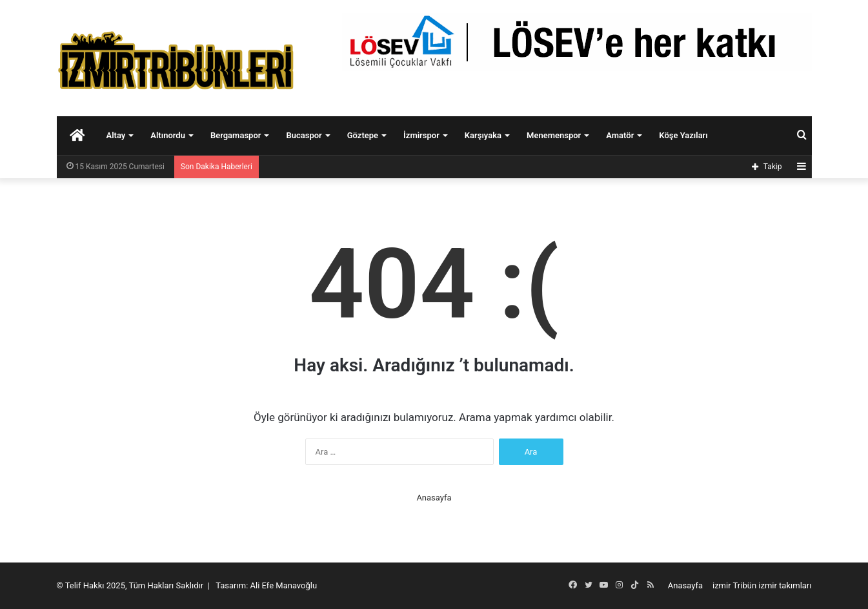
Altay (116, 135)
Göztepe (363, 135)
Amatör (620, 135)
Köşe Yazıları (683, 135)
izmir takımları (785, 585)
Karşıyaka (483, 135)
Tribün (745, 585)
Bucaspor (304, 135)
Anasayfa (434, 498)
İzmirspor (421, 135)
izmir (722, 585)
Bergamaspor (236, 135)
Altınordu (168, 135)
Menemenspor (554, 135)
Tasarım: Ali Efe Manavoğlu (266, 585)
